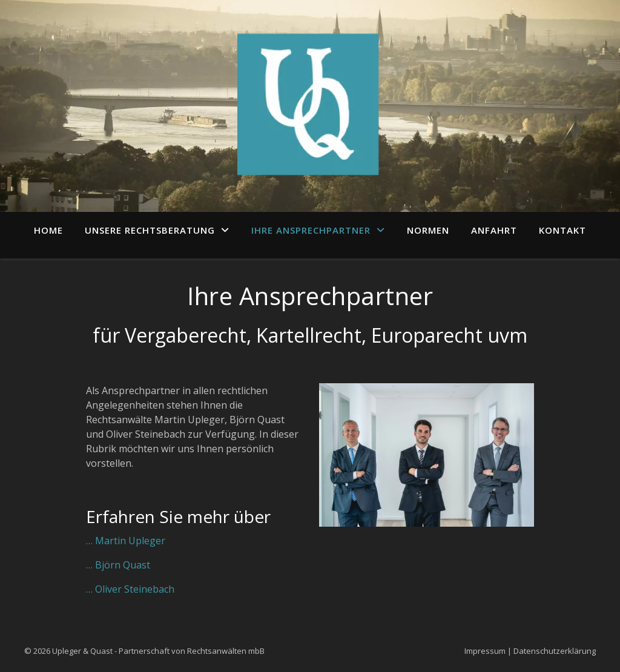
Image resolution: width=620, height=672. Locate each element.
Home (48, 230)
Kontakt (562, 230)
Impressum (485, 651)
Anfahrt (494, 230)
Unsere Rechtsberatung (150, 230)
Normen (428, 230)
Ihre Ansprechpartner (311, 230)
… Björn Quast (118, 565)
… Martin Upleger (126, 541)
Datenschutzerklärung (555, 651)
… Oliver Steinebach (130, 589)
